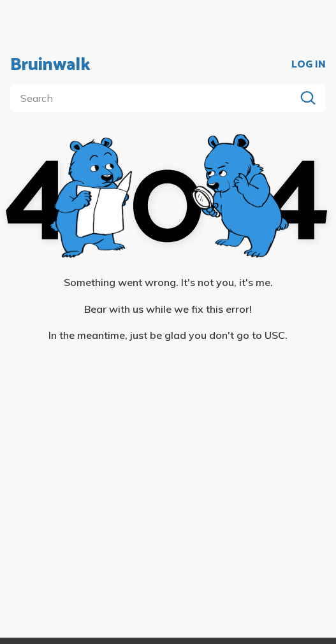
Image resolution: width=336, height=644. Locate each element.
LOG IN (309, 65)
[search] (155, 98)
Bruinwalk (50, 65)
